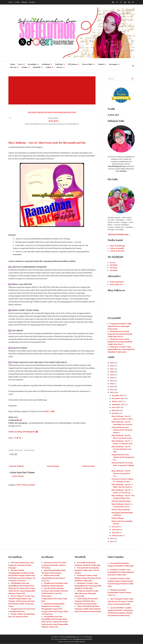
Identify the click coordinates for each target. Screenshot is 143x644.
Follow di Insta (117, 248)
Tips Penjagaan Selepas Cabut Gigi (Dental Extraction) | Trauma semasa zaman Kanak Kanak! (121, 601)
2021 (112, 369)
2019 (112, 375)
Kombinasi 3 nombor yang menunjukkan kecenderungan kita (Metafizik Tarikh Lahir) (121, 572)
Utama (11, 2)
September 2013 (118, 404)
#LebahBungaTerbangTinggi (82, 639)
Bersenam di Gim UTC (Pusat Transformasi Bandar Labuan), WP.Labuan (54, 565)
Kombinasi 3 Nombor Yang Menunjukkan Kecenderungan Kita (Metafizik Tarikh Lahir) (121, 349)
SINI (47, 411)
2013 (112, 392)
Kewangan (113, 64)
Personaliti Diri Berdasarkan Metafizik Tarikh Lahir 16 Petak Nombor (87, 570)
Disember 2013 (118, 395)
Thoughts (114, 270)
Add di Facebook (117, 251)
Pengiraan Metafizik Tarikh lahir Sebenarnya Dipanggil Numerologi (86, 593)
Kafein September (117, 282)
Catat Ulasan (18, 476)
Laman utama (53, 466)
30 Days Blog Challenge (121, 510)
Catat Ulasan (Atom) (26, 485)
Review (59, 67)
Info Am (13, 67)
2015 (112, 387)
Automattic (64, 639)
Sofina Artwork (80, 642)
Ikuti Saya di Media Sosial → (119, 234)
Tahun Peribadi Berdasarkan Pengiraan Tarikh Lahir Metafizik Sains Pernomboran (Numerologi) (88, 609)
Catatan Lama (89, 466)
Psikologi (59, 64)
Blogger (89, 637)
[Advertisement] (52, 90)
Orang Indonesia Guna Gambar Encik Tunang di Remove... (122, 430)
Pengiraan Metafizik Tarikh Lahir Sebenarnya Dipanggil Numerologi (119, 326)
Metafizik (37, 67)
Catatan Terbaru (16, 466)
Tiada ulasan (29, 450)
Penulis (17, 2)
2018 (112, 378)
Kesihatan (46, 64)
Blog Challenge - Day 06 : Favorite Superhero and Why (121, 449)
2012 (112, 538)
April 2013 (116, 530)
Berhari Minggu (118, 518)
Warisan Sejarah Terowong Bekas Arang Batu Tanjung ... (123, 465)
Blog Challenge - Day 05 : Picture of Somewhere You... (121, 473)
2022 (112, 366)
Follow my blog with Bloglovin (22, 432)
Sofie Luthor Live (117, 284)
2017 (112, 381)
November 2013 (118, 398)
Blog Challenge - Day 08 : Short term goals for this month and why (47, 143)
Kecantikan (32, 64)
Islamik (101, 64)
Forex (20, 64)
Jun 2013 (115, 413)
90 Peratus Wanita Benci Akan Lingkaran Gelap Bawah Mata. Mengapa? (21, 565)
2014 (112, 390)
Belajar (25, 67)
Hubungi (24, 2)
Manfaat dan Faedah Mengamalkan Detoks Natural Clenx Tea (53, 578)
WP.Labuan (72, 64)
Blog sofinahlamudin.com (70, 637)
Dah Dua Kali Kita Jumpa (121, 501)
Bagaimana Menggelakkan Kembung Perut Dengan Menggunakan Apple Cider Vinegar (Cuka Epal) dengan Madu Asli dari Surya (55, 609)
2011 (112, 541)
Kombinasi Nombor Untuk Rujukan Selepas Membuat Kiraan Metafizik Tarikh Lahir (88, 578)
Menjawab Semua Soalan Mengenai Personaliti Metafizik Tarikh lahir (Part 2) (120, 334)
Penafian (32, 2)
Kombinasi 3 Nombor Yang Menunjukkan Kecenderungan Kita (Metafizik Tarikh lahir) (88, 586)
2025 (112, 363)
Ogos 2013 (116, 407)
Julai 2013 (116, 410)
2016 (112, 384)
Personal (113, 268)
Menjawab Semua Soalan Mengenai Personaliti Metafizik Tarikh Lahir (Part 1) (120, 342)
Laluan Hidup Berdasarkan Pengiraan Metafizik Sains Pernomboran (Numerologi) (86, 601)
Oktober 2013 (117, 401)
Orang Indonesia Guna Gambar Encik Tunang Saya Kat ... (123, 457)
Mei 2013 (116, 527)
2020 (112, 372)
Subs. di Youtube (117, 246)
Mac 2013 (116, 533)
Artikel (48, 67)
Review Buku (87, 64)
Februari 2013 (117, 536)
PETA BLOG (53, 121)
